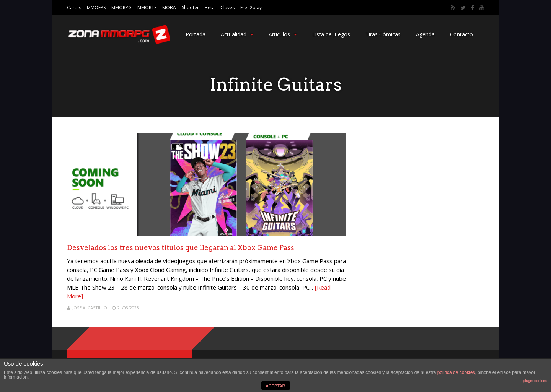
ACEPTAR (275, 386)
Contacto (461, 34)
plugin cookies (535, 381)
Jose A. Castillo (90, 308)
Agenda (425, 34)
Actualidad (237, 34)
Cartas (74, 7)
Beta (210, 7)
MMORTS (147, 7)
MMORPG (121, 7)
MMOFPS (96, 7)
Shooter (190, 7)
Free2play (251, 7)
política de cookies (456, 372)
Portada (196, 34)
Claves (227, 7)
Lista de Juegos (331, 34)
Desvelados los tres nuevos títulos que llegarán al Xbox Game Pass (181, 248)
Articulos (283, 34)
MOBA (169, 7)
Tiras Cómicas (383, 34)
